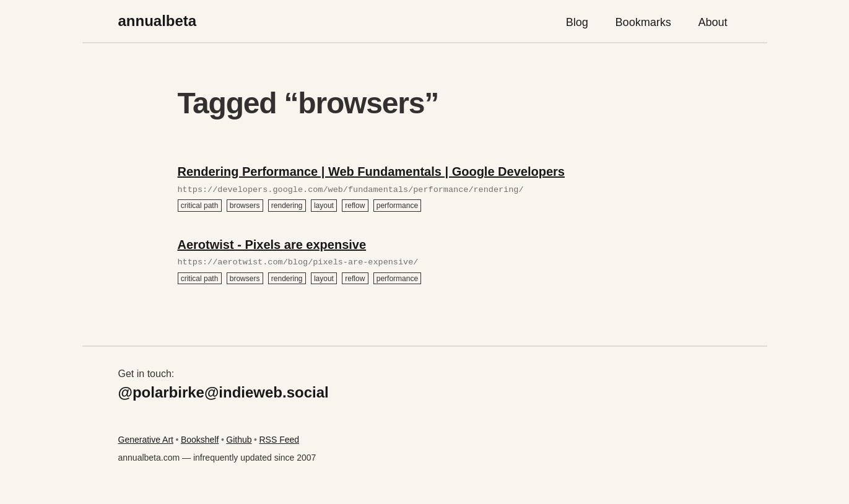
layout (324, 206)
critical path (200, 206)
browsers (245, 206)
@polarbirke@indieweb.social (224, 392)
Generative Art (146, 440)
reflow (355, 206)
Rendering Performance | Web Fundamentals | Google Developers (371, 172)
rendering (287, 206)
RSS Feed (279, 440)
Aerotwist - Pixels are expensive (272, 245)
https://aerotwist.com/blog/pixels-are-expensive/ (298, 263)
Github (239, 440)
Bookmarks (643, 22)
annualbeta (158, 21)
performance (397, 206)
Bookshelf (200, 440)
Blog (577, 22)
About (713, 22)
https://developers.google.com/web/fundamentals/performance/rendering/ (351, 190)
